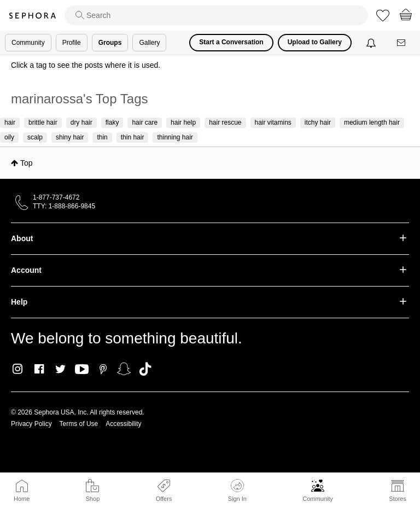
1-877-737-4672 (56, 197)
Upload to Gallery (315, 42)
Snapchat (124, 369)
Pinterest (103, 369)
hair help (183, 122)
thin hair (133, 137)
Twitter (60, 369)
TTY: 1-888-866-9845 (64, 206)
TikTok (145, 369)
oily (9, 137)
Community (318, 499)
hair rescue (225, 122)
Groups (110, 43)
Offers (164, 499)
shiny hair (70, 137)
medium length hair (372, 122)
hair (10, 122)
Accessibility (123, 424)
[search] (216, 15)
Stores (398, 499)
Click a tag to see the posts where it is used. (86, 65)
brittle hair (43, 122)
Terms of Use (79, 424)
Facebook (39, 369)
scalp (35, 137)
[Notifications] (372, 43)
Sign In (237, 491)
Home (22, 499)
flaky (112, 122)
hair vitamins (273, 122)
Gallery (149, 43)
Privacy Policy (31, 424)
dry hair (81, 122)
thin (102, 137)
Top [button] (27, 163)
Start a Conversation (231, 42)
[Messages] (402, 43)
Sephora (32, 16)
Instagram (18, 369)
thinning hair (175, 137)
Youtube (82, 370)
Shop (93, 499)
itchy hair (318, 122)
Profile (72, 43)
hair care (145, 122)
